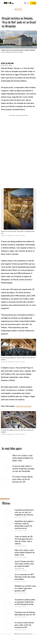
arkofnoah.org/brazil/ (23, 406)
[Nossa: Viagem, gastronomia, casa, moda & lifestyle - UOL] (7, 3)
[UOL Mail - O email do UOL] (25, 3)
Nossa (18, 10)
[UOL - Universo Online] (13, 4)
